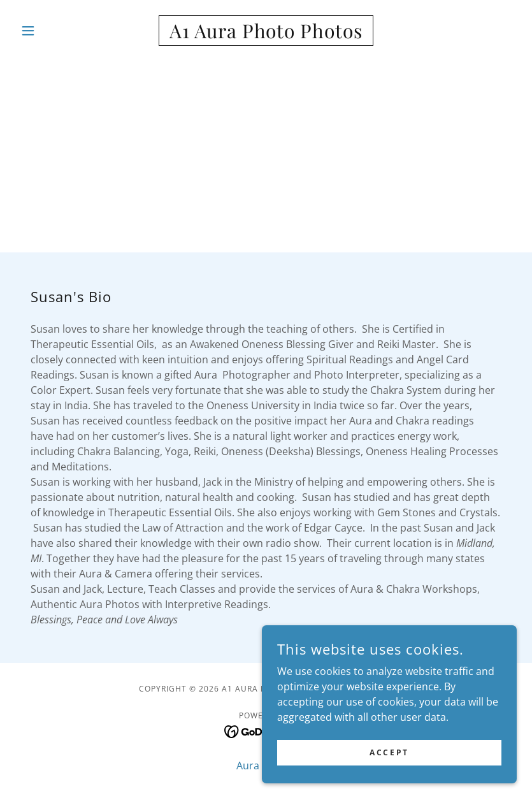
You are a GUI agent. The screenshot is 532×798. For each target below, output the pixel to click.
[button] (53, 31)
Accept (389, 752)
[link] (266, 34)
